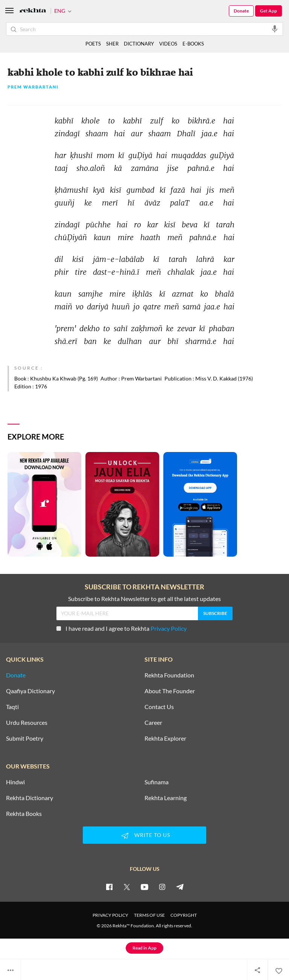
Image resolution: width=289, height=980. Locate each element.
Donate (241, 11)
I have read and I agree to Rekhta (122, 628)
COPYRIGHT (184, 915)
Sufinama (157, 782)
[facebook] (109, 887)
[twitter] (127, 887)
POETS (93, 44)
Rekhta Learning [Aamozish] (166, 798)
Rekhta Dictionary (30, 798)
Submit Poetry (25, 738)
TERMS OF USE (149, 915)
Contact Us (159, 707)
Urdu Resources (27, 723)
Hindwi (15, 782)
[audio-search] (275, 29)
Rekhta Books (24, 814)
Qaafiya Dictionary (30, 691)
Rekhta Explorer (165, 738)
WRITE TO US (144, 835)
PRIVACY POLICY (110, 915)
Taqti (12, 707)
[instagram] (162, 887)
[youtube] (144, 887)
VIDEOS (168, 44)
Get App (268, 11)
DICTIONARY (139, 44)
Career (153, 723)
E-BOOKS (193, 44)
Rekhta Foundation (169, 675)
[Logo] (33, 11)
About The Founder (170, 691)
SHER (112, 44)
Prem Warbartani (33, 87)
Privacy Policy (169, 628)
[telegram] (180, 887)
